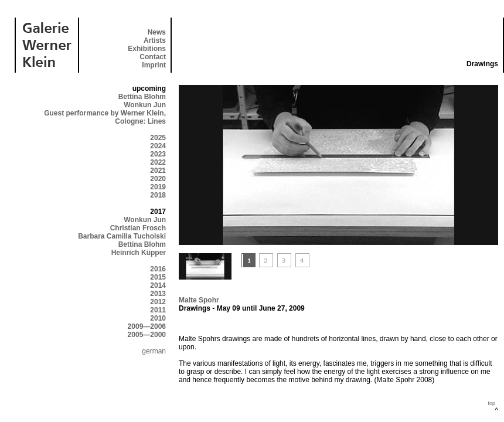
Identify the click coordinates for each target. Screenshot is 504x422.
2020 (158, 179)
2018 (158, 195)
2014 (158, 285)
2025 (158, 138)
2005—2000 (147, 335)
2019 (158, 187)
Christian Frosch (138, 228)
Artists (155, 40)
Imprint (154, 65)
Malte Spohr (199, 300)
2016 (158, 269)
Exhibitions (147, 49)
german (154, 351)
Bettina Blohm (142, 97)
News (157, 32)
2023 (158, 154)
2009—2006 (147, 326)
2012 (158, 302)
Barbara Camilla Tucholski (122, 236)
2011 (158, 310)
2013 (158, 294)
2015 (158, 277)
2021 (158, 171)
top (491, 403)
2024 (158, 146)
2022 (158, 162)
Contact (153, 57)
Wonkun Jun (145, 105)
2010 (158, 318)
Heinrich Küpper (139, 253)
